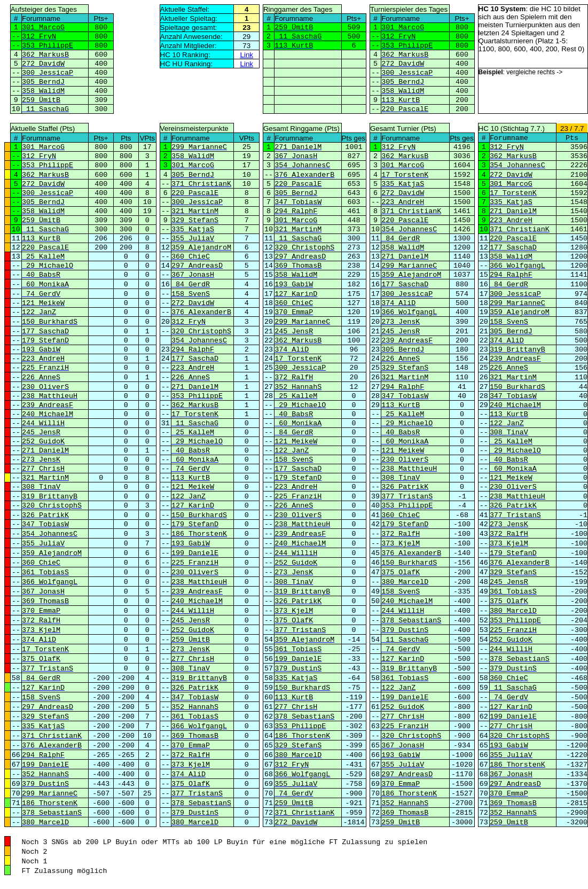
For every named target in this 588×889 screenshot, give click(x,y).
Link (247, 55)
